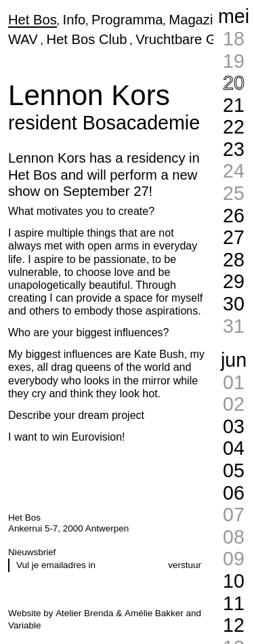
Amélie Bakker (154, 613)
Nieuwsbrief (32, 552)
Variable (24, 625)
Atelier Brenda (84, 613)
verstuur (185, 565)
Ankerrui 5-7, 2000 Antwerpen (68, 528)
